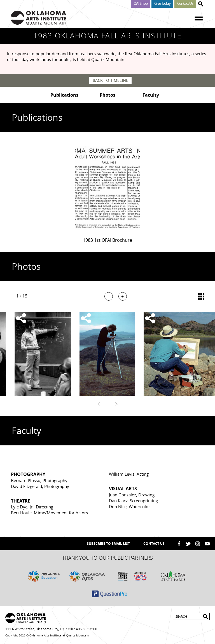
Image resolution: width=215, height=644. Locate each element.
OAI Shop (141, 3)
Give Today (162, 3)
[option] (107, 354)
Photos (107, 95)
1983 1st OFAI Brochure (107, 240)
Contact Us (185, 3)
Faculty (151, 95)
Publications (64, 95)
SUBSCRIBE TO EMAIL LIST (108, 544)
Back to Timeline (110, 80)
